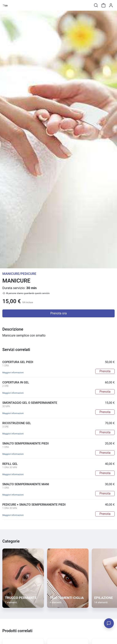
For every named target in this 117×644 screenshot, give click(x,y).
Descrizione (13, 329)
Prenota (105, 371)
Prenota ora (59, 313)
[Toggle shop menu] (13, 5)
